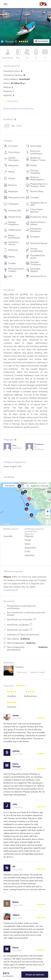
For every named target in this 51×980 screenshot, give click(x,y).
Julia (15, 804)
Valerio (16, 915)
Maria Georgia (16, 765)
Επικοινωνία (22, 672)
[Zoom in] (48, 511)
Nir (14, 866)
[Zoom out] (48, 516)
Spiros (15, 902)
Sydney (16, 751)
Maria (15, 948)
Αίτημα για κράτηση (35, 975)
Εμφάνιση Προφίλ (37, 672)
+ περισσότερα (12, 101)
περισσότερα (11, 590)
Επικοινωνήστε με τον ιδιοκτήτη (18, 109)
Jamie (15, 715)
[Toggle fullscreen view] (48, 522)
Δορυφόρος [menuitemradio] (10, 486)
